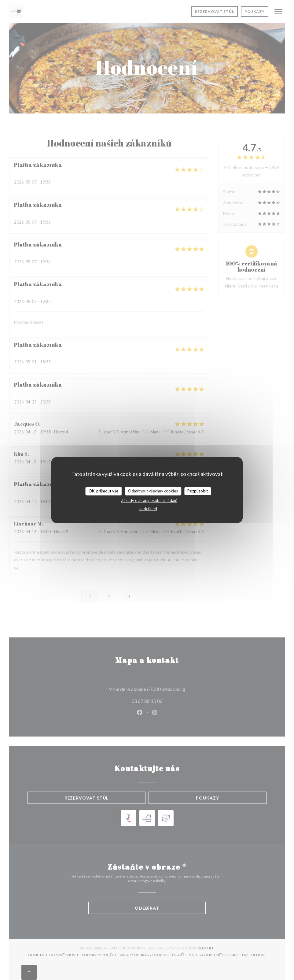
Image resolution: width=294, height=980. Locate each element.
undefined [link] (148, 508)
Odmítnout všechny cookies (153, 491)
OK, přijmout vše (103, 491)
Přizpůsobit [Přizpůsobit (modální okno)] (198, 491)
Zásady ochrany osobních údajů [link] (149, 500)
